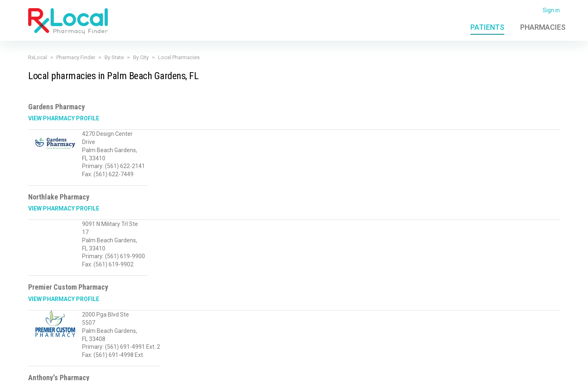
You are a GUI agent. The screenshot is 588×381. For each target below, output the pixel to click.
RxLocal (38, 57)
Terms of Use (195, 370)
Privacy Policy (153, 370)
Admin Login (404, 370)
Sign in (551, 10)
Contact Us (459, 370)
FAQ (433, 370)
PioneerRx (547, 370)
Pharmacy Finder (76, 57)
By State (114, 57)
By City (141, 57)
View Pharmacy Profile (64, 118)
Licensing (231, 370)
